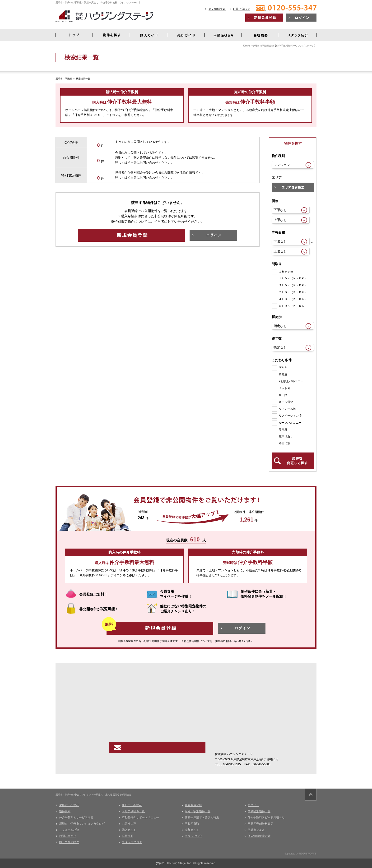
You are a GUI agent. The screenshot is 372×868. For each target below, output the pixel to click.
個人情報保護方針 (259, 836)
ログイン (253, 805)
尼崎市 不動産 (64, 79)
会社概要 (128, 836)
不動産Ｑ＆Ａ (256, 830)
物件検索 (65, 811)
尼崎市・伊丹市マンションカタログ (82, 824)
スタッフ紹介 (193, 836)
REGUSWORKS (308, 854)
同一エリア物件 (69, 842)
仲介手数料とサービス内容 (76, 817)
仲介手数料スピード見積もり (266, 817)
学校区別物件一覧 (259, 811)
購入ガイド (129, 830)
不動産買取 (192, 824)
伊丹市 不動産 (132, 805)
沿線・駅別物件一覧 (198, 811)
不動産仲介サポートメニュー (140, 817)
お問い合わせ (241, 9)
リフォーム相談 (69, 830)
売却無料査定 (217, 9)
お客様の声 (129, 824)
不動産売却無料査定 (260, 824)
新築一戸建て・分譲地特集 (202, 817)
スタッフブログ (132, 842)
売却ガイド (192, 830)
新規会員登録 (193, 805)
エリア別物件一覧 (133, 811)
